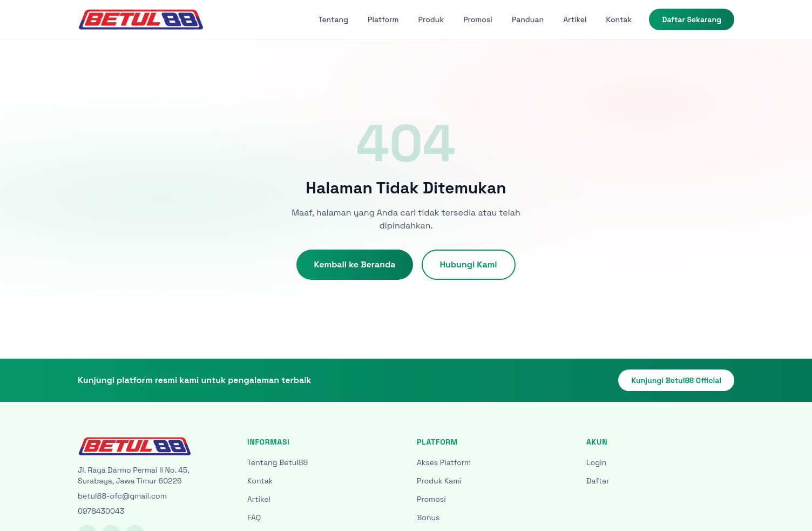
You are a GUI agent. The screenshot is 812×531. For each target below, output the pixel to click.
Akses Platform (444, 462)
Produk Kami (439, 481)
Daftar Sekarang (692, 19)
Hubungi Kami (469, 264)
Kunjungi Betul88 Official (676, 380)
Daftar (598, 481)
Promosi (478, 19)
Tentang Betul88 (278, 462)
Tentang (334, 19)
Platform (383, 19)
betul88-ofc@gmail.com (122, 496)
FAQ (254, 517)
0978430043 (101, 511)
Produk (431, 19)
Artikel (575, 19)
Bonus (428, 517)
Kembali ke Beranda (354, 264)
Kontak (619, 19)
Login (596, 462)
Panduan (528, 19)
